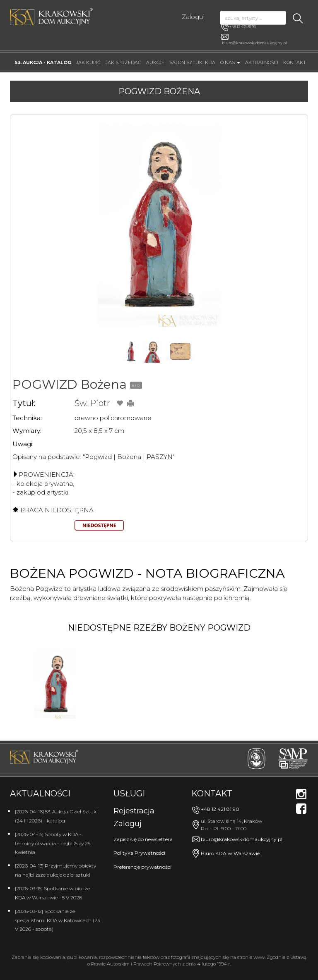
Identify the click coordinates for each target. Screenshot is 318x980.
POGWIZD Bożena (70, 384)
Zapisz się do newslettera (143, 839)
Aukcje (155, 62)
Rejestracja (134, 811)
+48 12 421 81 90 (238, 27)
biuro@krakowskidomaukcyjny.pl (254, 43)
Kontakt (295, 62)
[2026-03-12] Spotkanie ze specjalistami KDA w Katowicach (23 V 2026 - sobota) (57, 920)
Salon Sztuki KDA (192, 62)
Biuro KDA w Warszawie (230, 853)
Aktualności (262, 62)
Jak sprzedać (123, 62)
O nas (230, 62)
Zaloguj (193, 17)
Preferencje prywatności (142, 867)
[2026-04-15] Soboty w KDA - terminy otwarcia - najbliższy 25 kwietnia (53, 843)
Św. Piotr (92, 403)
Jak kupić (88, 62)
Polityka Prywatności (139, 853)
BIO (136, 385)
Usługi (129, 794)
